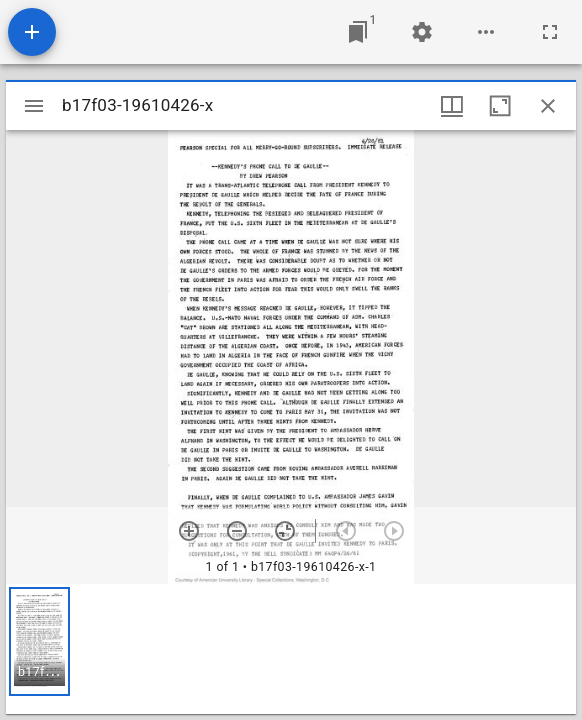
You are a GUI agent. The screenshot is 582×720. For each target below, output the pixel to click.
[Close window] (548, 106)
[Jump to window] (358, 32)
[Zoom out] (237, 531)
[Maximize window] (500, 106)
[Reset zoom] (285, 531)
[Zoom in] (189, 531)
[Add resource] (32, 32)
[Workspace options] (486, 32)
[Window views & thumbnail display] (452, 106)
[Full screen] (550, 32)
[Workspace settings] (422, 32)
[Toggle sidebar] (34, 106)
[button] (39, 641)
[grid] (291, 649)
